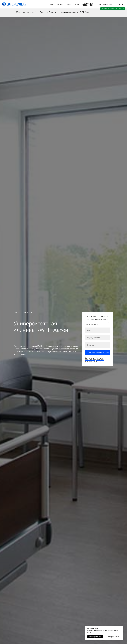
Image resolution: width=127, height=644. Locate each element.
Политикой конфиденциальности (95, 361)
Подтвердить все (95, 637)
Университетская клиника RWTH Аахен (75, 12)
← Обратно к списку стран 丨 (25, 12)
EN (119, 4)
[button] (113, 9)
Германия (53, 12)
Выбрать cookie (114, 637)
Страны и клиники (56, 4)
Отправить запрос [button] (105, 4)
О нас (77, 4)
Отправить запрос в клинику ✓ (99, 352)
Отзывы (69, 4)
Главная (43, 12)
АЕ (123, 4)
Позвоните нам (87, 3)
